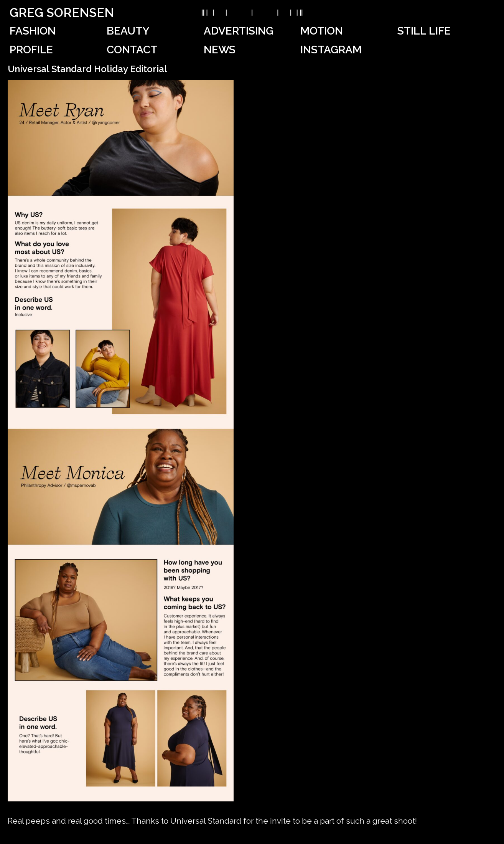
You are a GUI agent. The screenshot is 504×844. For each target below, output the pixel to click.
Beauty (128, 31)
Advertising (239, 31)
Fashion (33, 31)
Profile (31, 50)
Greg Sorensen (62, 12)
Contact (132, 50)
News (220, 50)
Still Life (424, 31)
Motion (322, 31)
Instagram (331, 50)
